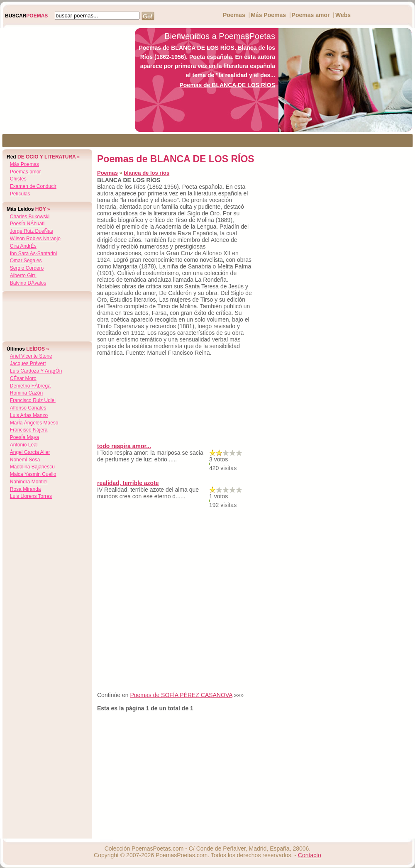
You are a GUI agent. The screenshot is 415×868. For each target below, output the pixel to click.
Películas (20, 194)
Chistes (18, 179)
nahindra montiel (29, 482)
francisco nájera (29, 430)
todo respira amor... (124, 446)
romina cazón (26, 393)
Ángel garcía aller (30, 452)
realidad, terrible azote (128, 483)
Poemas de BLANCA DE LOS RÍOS (227, 85)
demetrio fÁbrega (30, 386)
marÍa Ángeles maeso (34, 423)
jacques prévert (28, 363)
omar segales (26, 261)
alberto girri (23, 276)
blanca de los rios (146, 173)
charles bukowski (30, 217)
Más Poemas (268, 15)
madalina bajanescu (32, 467)
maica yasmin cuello (33, 474)
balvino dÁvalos (28, 283)
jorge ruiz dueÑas (32, 231)
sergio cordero (27, 268)
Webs (343, 15)
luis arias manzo (29, 415)
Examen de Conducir (33, 186)
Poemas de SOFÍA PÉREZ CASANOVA (181, 695)
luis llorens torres (31, 496)
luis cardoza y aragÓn (36, 371)
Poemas (234, 15)
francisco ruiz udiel (33, 400)
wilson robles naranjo (35, 239)
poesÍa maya (24, 437)
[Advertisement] (65, 80)
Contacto (310, 855)
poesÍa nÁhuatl (27, 224)
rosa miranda (26, 489)
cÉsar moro (23, 378)
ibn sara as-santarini (33, 254)
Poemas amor (311, 15)
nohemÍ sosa (25, 460)
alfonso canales (28, 408)
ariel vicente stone (31, 356)
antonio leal (24, 445)
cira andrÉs (23, 246)
